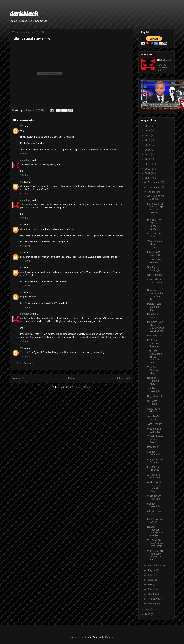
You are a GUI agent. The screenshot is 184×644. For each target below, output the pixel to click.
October (152, 192)
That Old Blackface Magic (154, 370)
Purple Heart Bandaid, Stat (154, 307)
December (154, 182)
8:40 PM (24, 154)
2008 (148, 178)
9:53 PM (24, 218)
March (152, 594)
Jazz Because (155, 275)
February (153, 599)
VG (22, 126)
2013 (148, 154)
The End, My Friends (154, 261)
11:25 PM (25, 307)
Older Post (124, 378)
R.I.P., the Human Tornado (153, 343)
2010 (148, 169)
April (151, 589)
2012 (148, 159)
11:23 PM (25, 286)
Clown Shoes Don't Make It (154, 282)
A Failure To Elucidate (154, 476)
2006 (148, 614)
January (152, 603)
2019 (148, 126)
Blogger (109, 637)
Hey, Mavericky (155, 396)
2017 (148, 135)
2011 (148, 164)
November (154, 187)
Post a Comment (25, 363)
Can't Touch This (153, 410)
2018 (148, 131)
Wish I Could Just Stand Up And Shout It (154, 487)
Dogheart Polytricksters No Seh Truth (155, 294)
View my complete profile (162, 68)
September (154, 566)
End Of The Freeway (153, 469)
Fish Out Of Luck (153, 316)
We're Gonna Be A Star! (154, 497)
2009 (148, 173)
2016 (148, 140)
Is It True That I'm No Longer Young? (155, 224)
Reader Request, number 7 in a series (155, 531)
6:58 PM (24, 341)
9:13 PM (24, 175)
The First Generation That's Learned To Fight (154, 357)
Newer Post (19, 378)
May (150, 584)
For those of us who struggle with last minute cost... (155, 209)
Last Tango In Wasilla (154, 521)
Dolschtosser (154, 336)
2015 (148, 145)
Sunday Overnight (154, 269)
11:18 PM (25, 261)
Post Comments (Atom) (78, 387)
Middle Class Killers (154, 513)
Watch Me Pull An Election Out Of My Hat (155, 555)
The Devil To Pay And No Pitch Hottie (155, 543)
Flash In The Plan (154, 235)
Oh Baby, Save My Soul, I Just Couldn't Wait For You (155, 326)
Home (72, 378)
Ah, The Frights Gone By (155, 197)
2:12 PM (24, 357)
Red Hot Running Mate (153, 381)
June (151, 580)
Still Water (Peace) (153, 402)
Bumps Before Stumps (155, 461)
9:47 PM (24, 193)
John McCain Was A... (154, 418)
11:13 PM (25, 246)
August (152, 570)
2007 (148, 610)
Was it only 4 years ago (154, 430)
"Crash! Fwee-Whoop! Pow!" (155, 439)
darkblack (24, 13)
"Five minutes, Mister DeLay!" (155, 244)
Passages (152, 447)
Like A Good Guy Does (154, 253)
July (150, 575)
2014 (148, 150)
